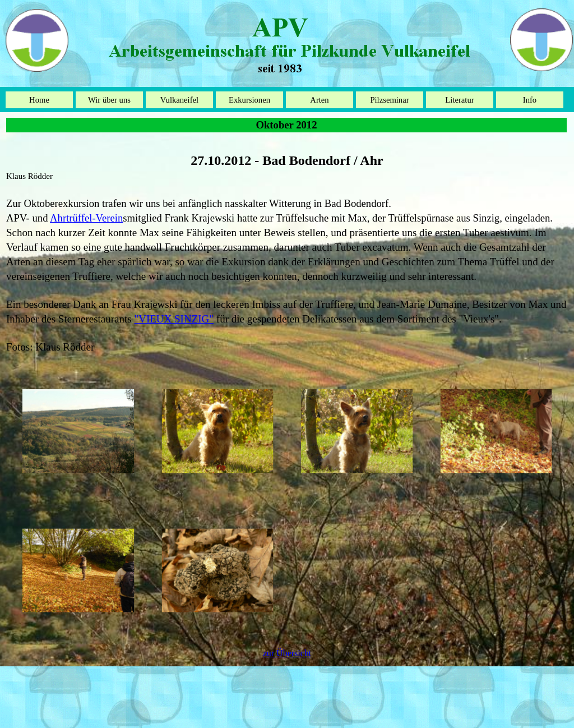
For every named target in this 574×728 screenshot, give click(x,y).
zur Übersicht (287, 653)
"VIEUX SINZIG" (174, 319)
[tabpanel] (287, 246)
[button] (78, 431)
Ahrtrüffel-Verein (86, 218)
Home (39, 100)
